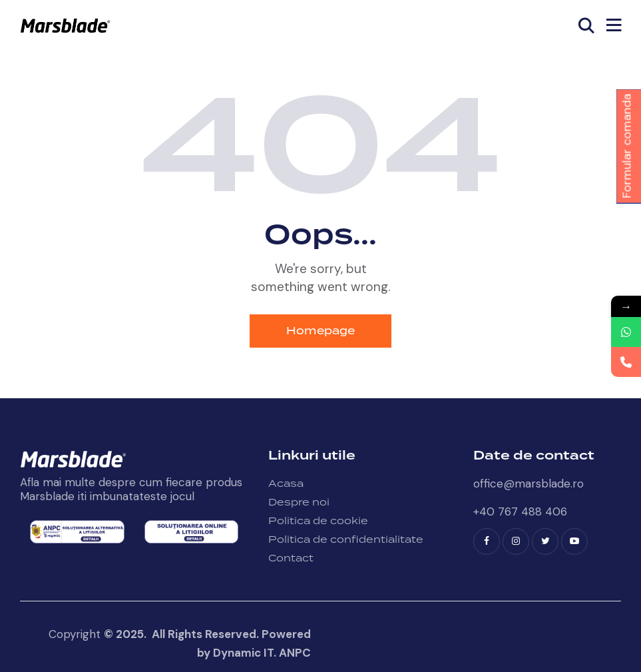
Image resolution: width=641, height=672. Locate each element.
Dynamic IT (243, 653)
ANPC (295, 653)
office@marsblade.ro (529, 484)
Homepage (320, 331)
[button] (614, 25)
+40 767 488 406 (520, 511)
